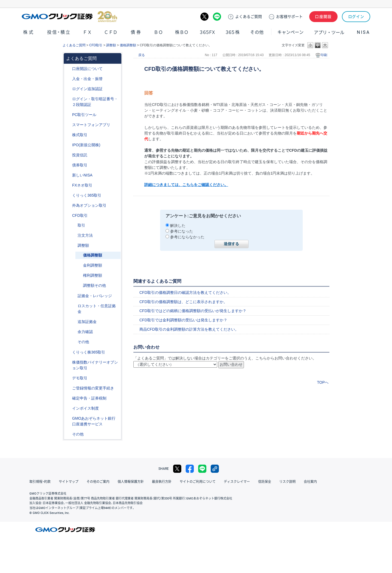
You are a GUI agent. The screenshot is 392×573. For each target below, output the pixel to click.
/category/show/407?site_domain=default (68, 352)
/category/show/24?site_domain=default (68, 185)
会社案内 (310, 482)
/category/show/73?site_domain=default (68, 145)
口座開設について (87, 69)
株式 (29, 32)
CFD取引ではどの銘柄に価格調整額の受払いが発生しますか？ (193, 311)
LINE (217, 17)
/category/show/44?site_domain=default (68, 434)
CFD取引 (96, 45)
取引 (81, 225)
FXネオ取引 (82, 185)
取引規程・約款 (40, 482)
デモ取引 (80, 378)
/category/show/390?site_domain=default (68, 408)
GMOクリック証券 (69, 17)
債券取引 (80, 165)
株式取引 (80, 135)
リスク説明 (287, 482)
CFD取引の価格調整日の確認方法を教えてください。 (185, 292)
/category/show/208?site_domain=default (68, 125)
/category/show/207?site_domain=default (68, 115)
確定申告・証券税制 (89, 398)
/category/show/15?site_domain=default (74, 306)
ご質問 (249, 17)
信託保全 (265, 482)
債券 (136, 32)
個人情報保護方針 (131, 482)
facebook (190, 469)
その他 (257, 32)
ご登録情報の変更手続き (93, 388)
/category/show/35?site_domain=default (68, 195)
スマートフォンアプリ (91, 125)
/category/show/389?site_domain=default (68, 165)
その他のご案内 (98, 482)
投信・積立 (59, 32)
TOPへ (323, 382)
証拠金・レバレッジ (95, 296)
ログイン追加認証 (87, 89)
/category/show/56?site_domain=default (68, 388)
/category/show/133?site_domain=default (68, 362)
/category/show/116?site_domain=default (68, 155)
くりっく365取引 (87, 195)
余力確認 (85, 332)
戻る (142, 55)
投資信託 (80, 155)
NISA (363, 32)
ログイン (356, 17)
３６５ (233, 32)
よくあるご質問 (74, 45)
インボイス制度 (85, 408)
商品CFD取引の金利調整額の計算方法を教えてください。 (189, 329)
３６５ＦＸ (207, 32)
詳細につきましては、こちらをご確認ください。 (186, 185)
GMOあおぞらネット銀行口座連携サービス (94, 421)
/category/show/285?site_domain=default (74, 235)
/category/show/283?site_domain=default (74, 246)
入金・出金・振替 (87, 79)
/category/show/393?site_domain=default (68, 175)
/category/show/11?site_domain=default (68, 216)
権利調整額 (93, 275)
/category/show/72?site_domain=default (68, 135)
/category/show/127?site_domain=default (68, 398)
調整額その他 (94, 285)
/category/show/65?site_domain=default (68, 205)
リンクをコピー (215, 469)
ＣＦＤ (111, 32)
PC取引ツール (84, 115)
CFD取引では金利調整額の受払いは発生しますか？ (183, 320)
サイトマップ (69, 482)
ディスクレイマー (237, 482)
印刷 (324, 55)
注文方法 (85, 235)
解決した (178, 225)
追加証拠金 (87, 322)
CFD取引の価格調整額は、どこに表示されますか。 (183, 302)
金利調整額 (93, 265)
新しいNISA (82, 175)
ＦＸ (87, 32)
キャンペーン (290, 32)
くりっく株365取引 (89, 352)
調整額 (111, 45)
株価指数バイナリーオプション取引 (95, 365)
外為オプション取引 (89, 205)
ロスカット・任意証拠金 (97, 309)
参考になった (182, 231)
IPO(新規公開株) (86, 145)
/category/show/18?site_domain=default (74, 225)
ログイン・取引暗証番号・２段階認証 (95, 102)
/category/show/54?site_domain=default (68, 99)
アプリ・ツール (329, 32)
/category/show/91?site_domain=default (68, 69)
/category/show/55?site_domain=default (68, 79)
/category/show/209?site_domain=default (68, 378)
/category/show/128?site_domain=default (68, 418)
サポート (289, 17)
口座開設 (323, 17)
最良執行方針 (162, 482)
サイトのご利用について (198, 482)
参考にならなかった (187, 237)
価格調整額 (128, 45)
